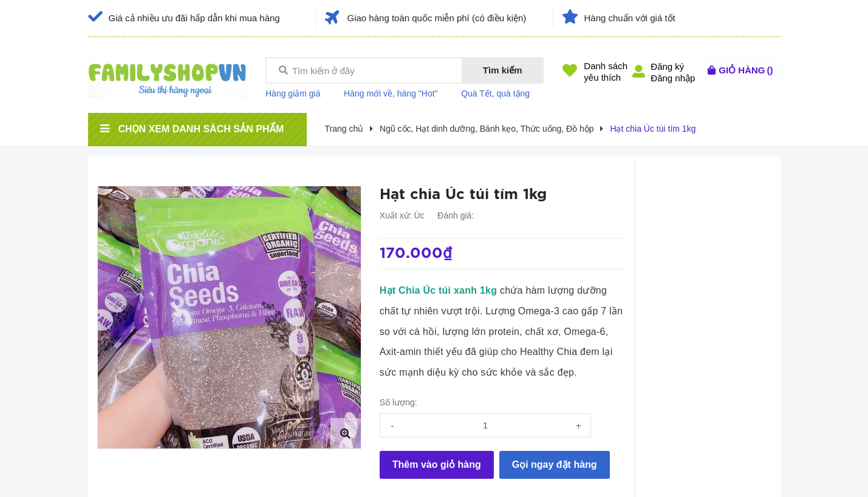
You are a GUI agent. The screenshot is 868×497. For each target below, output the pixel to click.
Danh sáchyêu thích (606, 72)
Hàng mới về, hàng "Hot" (391, 93)
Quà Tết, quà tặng (495, 93)
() (746, 70)
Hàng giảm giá (293, 93)
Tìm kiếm (503, 70)
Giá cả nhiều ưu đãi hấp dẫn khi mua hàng (194, 18)
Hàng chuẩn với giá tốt (630, 18)
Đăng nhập (673, 78)
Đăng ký (667, 66)
